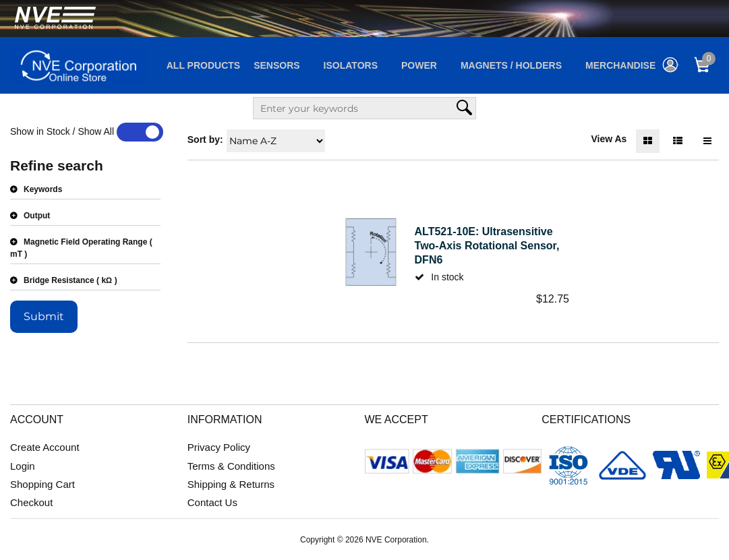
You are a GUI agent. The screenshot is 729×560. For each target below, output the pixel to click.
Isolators (351, 65)
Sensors (276, 65)
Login (23, 466)
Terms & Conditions (231, 466)
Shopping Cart (42, 484)
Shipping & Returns (231, 484)
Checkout (31, 502)
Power (419, 65)
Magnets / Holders (511, 65)
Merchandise (620, 65)
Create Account (45, 447)
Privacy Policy (219, 447)
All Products (203, 65)
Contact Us (212, 502)
